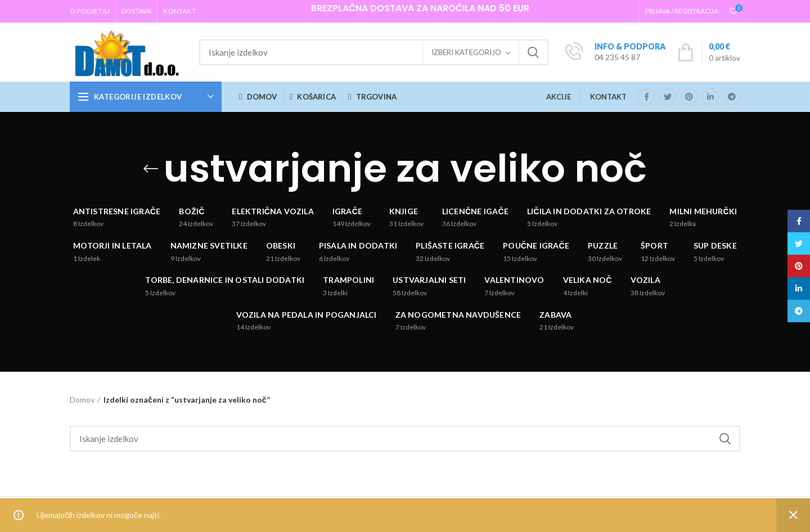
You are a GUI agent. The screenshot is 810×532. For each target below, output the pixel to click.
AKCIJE (559, 97)
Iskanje (533, 52)
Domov (82, 400)
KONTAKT (608, 97)
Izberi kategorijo (466, 52)
